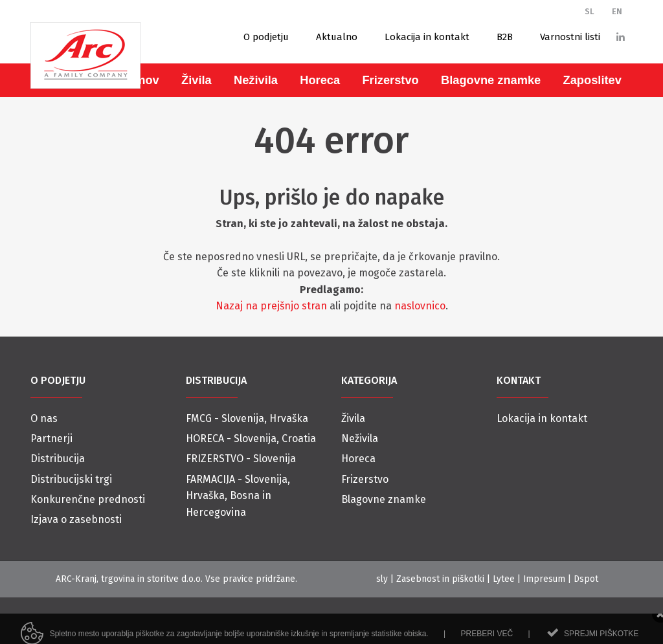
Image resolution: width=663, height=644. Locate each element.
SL (590, 11)
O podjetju (266, 37)
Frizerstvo (390, 80)
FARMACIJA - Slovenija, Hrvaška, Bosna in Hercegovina (238, 496)
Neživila (256, 80)
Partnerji (51, 439)
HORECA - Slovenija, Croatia (251, 439)
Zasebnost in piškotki (440, 579)
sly (382, 579)
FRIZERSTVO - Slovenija (241, 459)
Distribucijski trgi (71, 479)
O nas (44, 418)
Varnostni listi (570, 37)
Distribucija (58, 459)
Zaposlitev (592, 80)
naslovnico (420, 306)
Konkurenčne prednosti (88, 499)
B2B (505, 37)
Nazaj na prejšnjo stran (271, 306)
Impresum (544, 579)
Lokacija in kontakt (427, 37)
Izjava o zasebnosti (76, 519)
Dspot (586, 579)
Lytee (504, 579)
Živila (197, 80)
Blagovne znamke (491, 80)
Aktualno (337, 37)
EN (617, 11)
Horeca (320, 80)
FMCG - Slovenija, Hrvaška (247, 418)
